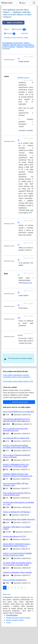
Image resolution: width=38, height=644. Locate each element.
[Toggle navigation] (34, 3)
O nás (8, 622)
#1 (19, 58)
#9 (19, 305)
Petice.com (7, 3)
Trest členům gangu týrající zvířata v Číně (18, 381)
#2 (19, 78)
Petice (6, 29)
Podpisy (10, 33)
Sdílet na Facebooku (13, 23)
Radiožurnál (27, 283)
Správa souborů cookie (15, 620)
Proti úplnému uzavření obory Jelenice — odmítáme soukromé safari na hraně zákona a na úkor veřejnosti (18, 45)
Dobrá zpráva (29, 47)
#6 (19, 260)
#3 (19, 140)
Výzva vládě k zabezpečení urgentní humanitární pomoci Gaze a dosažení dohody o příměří (16, 377)
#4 (19, 222)
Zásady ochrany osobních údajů (16, 38)
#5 (19, 245)
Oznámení (19, 29)
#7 (19, 275)
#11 (19, 335)
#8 (19, 292)
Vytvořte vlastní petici (19, 402)
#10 (19, 318)
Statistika (23, 33)
